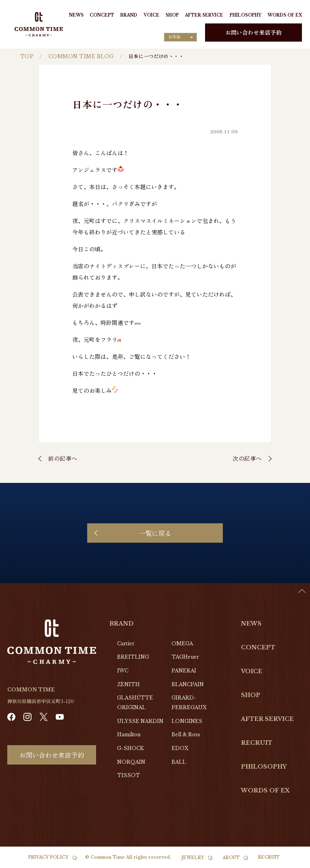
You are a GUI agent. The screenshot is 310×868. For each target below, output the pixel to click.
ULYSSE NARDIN (140, 721)
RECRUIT (257, 743)
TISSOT (129, 775)
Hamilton (129, 734)
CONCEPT (102, 15)
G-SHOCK (130, 748)
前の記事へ (63, 458)
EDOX (180, 748)
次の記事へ (247, 458)
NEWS (76, 15)
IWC (123, 671)
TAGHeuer (185, 657)
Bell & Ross (186, 734)
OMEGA (182, 644)
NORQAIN (131, 762)
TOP (27, 56)
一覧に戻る (155, 533)
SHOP (172, 15)
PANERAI (184, 671)
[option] (290, 862)
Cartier (126, 644)
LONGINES (187, 721)
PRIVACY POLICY (48, 857)
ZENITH (128, 684)
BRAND (129, 15)
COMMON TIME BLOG (81, 56)
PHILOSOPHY (246, 15)
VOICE (152, 15)
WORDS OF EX (285, 15)
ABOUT (231, 858)
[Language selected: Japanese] (180, 37)
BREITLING (133, 657)
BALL (179, 762)
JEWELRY (193, 858)
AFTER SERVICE (204, 15)
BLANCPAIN (188, 684)
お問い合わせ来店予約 (253, 32)
